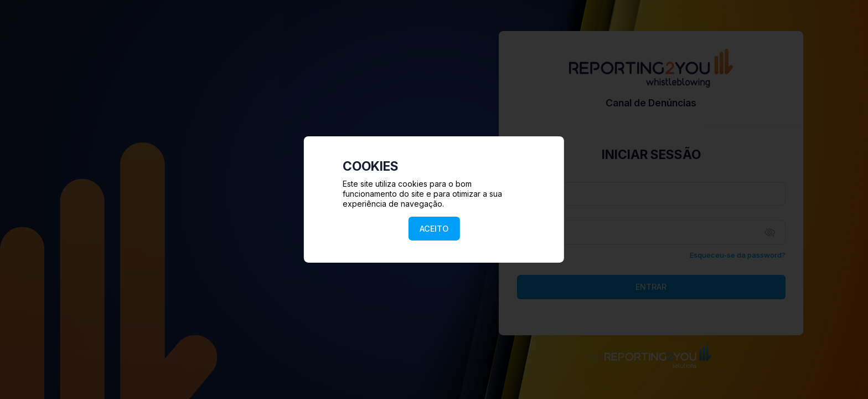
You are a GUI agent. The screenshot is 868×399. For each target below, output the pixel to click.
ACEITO (434, 229)
